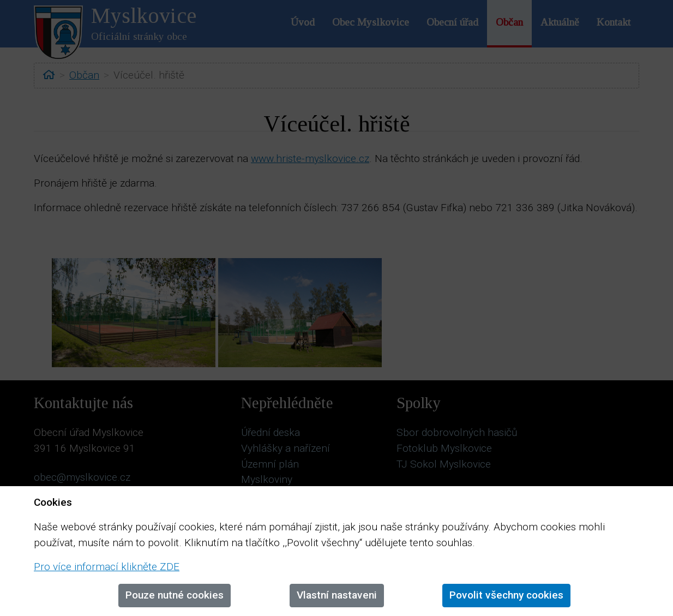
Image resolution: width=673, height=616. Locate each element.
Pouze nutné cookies (175, 595)
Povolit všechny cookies (506, 595)
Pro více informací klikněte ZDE (107, 567)
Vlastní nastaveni (337, 595)
